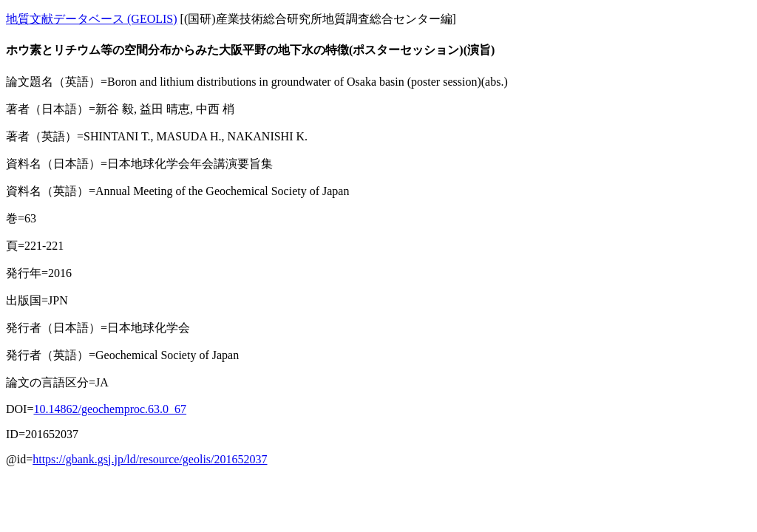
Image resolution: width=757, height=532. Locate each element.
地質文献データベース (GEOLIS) (92, 19)
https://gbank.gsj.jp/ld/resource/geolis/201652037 (150, 459)
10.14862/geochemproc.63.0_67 (110, 409)
